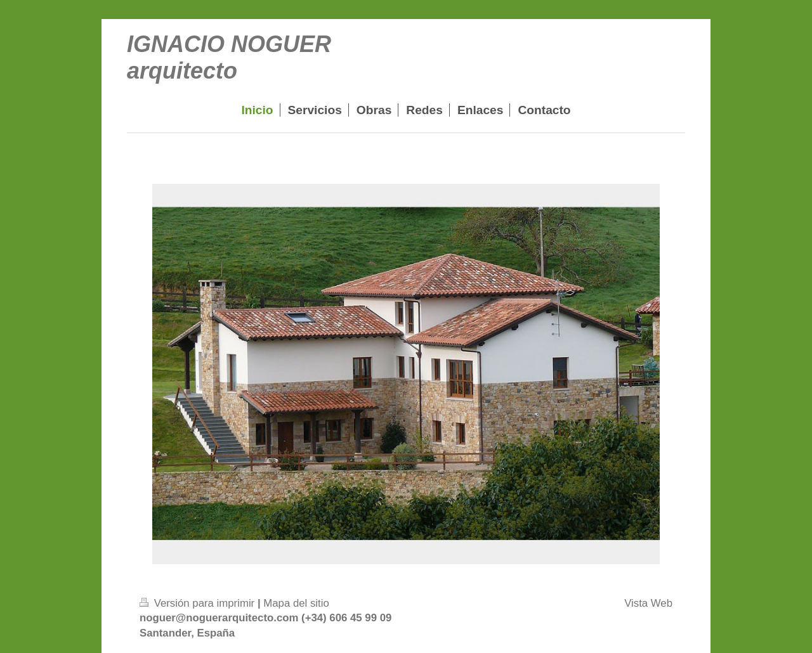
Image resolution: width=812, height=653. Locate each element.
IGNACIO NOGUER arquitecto (229, 57)
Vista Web (648, 603)
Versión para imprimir (199, 603)
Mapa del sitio (296, 603)
